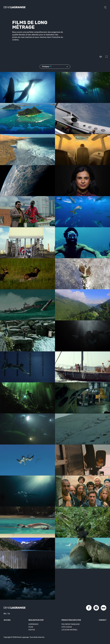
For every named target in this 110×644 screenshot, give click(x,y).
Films (31, 627)
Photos (32, 630)
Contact (103, 620)
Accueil (7, 620)
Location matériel (69, 630)
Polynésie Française (70, 624)
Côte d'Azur (67, 627)
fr (5, 614)
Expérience (33, 624)
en (9, 614)
